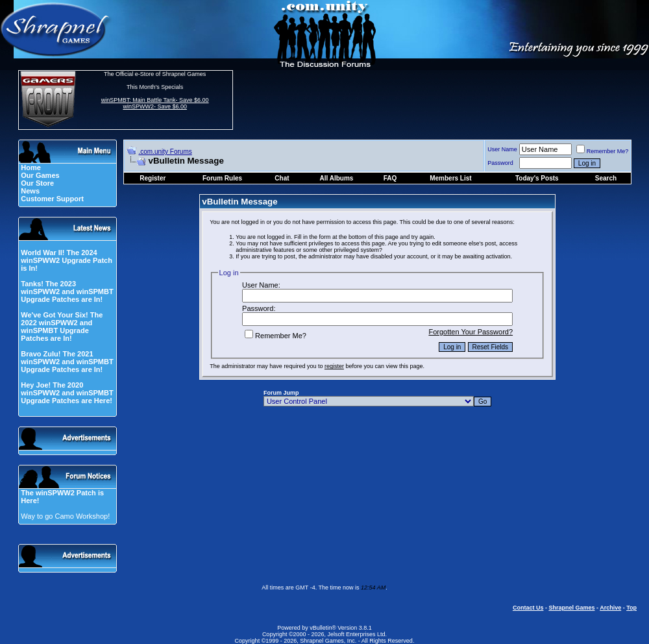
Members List (450, 178)
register (334, 366)
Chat (282, 178)
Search (606, 178)
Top (631, 608)
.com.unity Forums (165, 152)
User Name (502, 149)
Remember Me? (603, 151)
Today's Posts (537, 178)
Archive (610, 608)
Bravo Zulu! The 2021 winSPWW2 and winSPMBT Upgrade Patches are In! (67, 362)
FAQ (390, 178)
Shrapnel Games (571, 608)
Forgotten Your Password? (471, 332)
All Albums (337, 178)
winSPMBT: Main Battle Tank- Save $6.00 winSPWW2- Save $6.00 (155, 103)
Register (153, 178)
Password (500, 163)
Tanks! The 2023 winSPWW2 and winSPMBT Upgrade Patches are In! (67, 291)
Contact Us (528, 608)
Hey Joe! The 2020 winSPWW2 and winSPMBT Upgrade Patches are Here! (67, 393)
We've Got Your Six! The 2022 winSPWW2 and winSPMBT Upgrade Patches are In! (62, 327)
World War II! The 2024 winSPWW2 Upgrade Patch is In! (67, 260)
